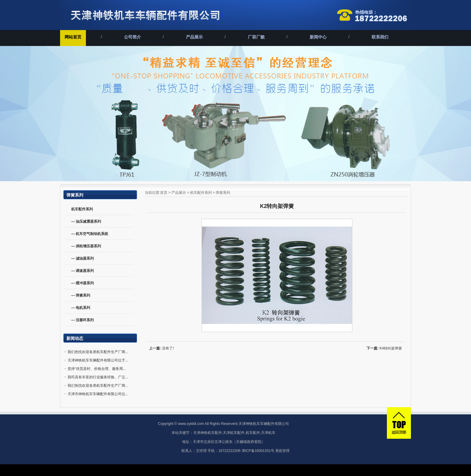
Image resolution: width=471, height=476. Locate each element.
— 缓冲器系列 (82, 283)
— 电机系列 (81, 308)
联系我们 (380, 37)
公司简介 (132, 37)
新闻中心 (318, 37)
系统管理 (282, 451)
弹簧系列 (223, 193)
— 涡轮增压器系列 (86, 246)
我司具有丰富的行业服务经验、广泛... (98, 377)
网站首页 (73, 37)
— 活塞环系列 (82, 320)
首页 (164, 193)
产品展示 (194, 37)
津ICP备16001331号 (258, 451)
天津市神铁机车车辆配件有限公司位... (98, 394)
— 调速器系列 (82, 271)
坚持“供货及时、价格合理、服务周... (97, 369)
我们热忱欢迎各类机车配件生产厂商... (98, 352)
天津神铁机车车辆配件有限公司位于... (98, 360)
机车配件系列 (201, 193)
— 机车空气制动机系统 (90, 234)
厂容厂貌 (256, 37)
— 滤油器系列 (82, 258)
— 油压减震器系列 (86, 221)
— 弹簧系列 (81, 295)
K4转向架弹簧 (391, 348)
